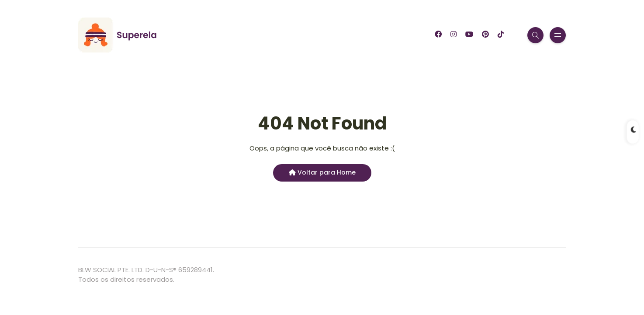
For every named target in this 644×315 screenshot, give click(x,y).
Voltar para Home (322, 172)
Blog (195, 35)
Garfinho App (241, 35)
